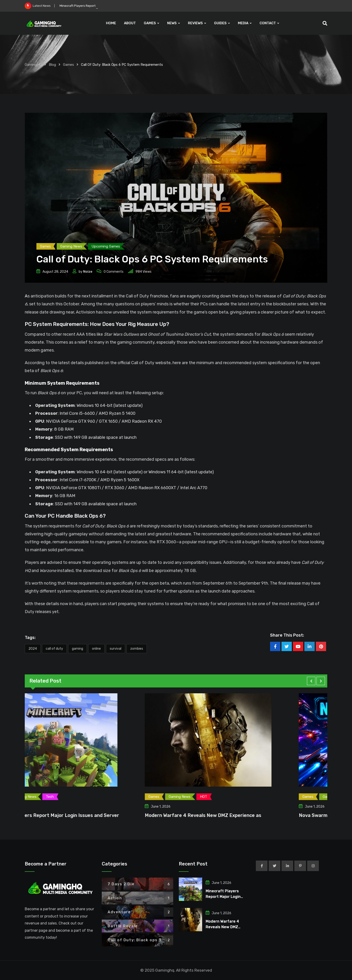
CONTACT (268, 23)
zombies (137, 649)
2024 (33, 649)
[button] (311, 681)
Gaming (77, 649)
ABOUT (130, 23)
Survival (116, 649)
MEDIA (243, 23)
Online (96, 649)
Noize (88, 272)
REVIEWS (195, 23)
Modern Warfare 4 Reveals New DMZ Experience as (237, 815)
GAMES (150, 23)
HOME (111, 23)
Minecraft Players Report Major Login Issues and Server (89, 815)
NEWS (172, 23)
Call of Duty (54, 649)
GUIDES (220, 23)
